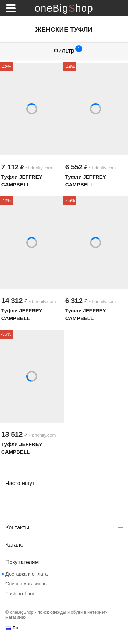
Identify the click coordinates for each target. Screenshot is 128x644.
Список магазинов (26, 584)
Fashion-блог (20, 594)
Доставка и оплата (27, 574)
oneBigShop (64, 8)
